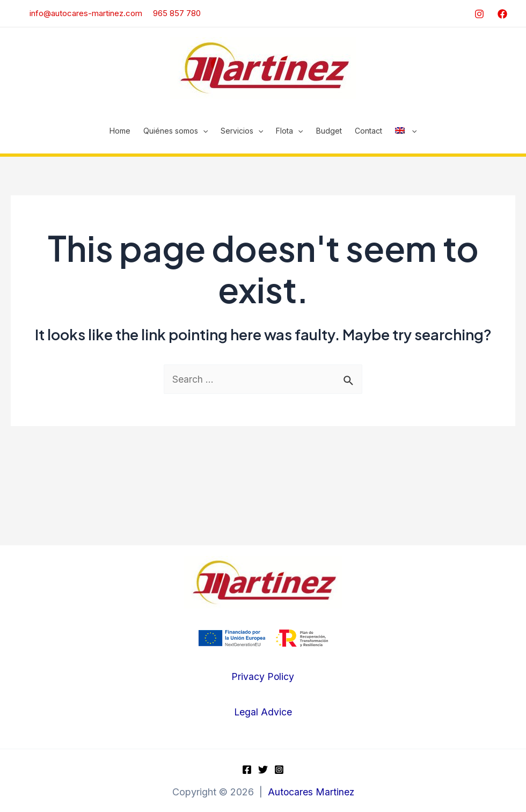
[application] (203, 131)
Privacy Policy (263, 677)
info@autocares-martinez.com (81, 13)
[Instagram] (479, 14)
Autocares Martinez (311, 792)
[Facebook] (502, 14)
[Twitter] (263, 770)
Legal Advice (263, 712)
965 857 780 (177, 13)
